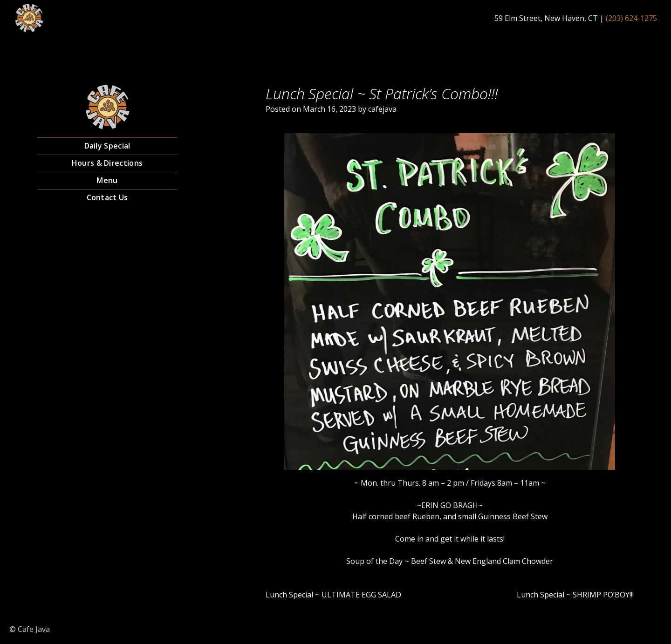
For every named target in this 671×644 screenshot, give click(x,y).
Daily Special (107, 146)
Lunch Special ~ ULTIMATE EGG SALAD (333, 595)
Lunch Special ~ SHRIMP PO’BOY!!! (575, 595)
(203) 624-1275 (631, 18)
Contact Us (107, 197)
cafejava (382, 109)
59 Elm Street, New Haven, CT (546, 18)
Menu (107, 180)
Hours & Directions (107, 163)
